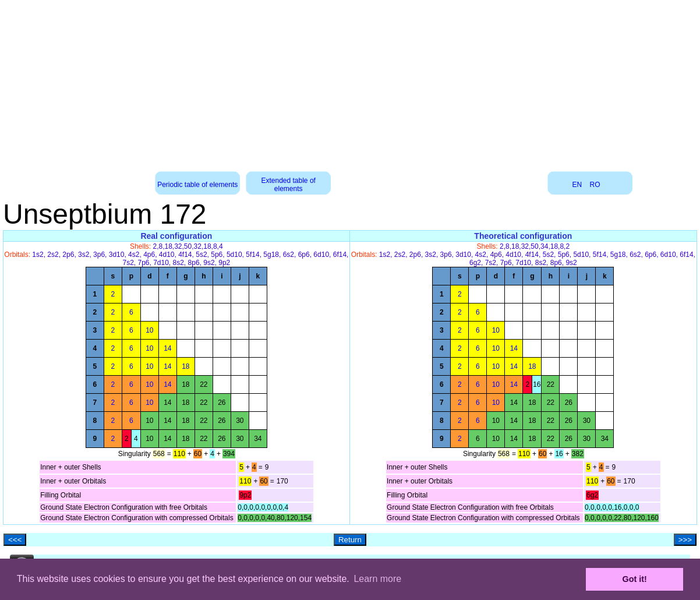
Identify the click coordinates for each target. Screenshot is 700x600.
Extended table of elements (288, 185)
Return (350, 540)
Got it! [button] (635, 579)
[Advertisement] (350, 82)
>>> (685, 540)
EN (577, 185)
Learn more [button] (377, 579)
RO (595, 185)
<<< (15, 540)
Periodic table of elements (197, 185)
